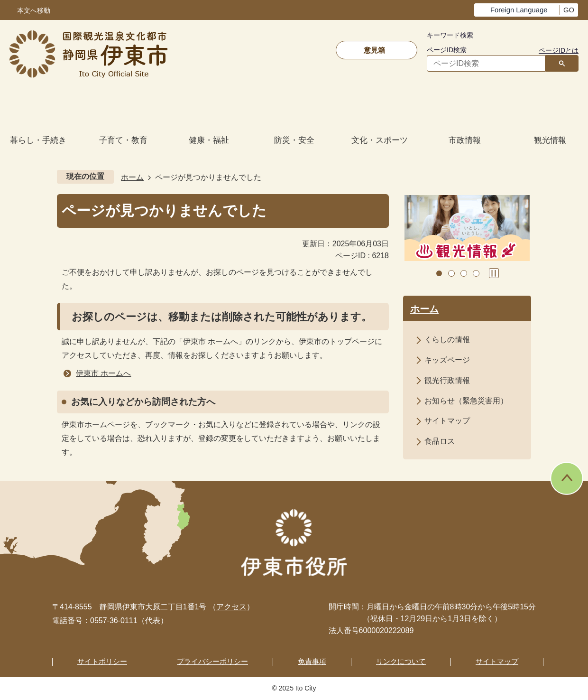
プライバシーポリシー (212, 661)
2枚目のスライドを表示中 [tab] (451, 273)
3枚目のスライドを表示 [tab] (464, 273)
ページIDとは (559, 50)
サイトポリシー (102, 661)
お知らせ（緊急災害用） (466, 401)
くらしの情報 (447, 340)
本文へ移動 (34, 11)
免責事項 (312, 661)
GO (569, 10)
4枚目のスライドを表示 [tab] (476, 273)
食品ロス (440, 441)
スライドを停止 (494, 273)
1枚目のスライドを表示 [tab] (439, 273)
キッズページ (447, 360)
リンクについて (401, 661)
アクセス (231, 607)
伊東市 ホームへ (103, 373)
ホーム (132, 177)
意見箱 (374, 50)
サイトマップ (447, 421)
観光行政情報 (447, 380)
